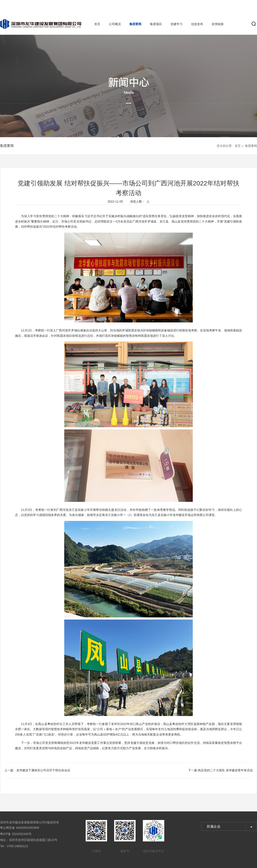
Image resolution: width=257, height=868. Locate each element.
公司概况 (115, 24)
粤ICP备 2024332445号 (16, 834)
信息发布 (197, 24)
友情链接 (218, 24)
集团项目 (156, 24)
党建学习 (176, 24)
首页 (97, 24)
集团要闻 (135, 24)
